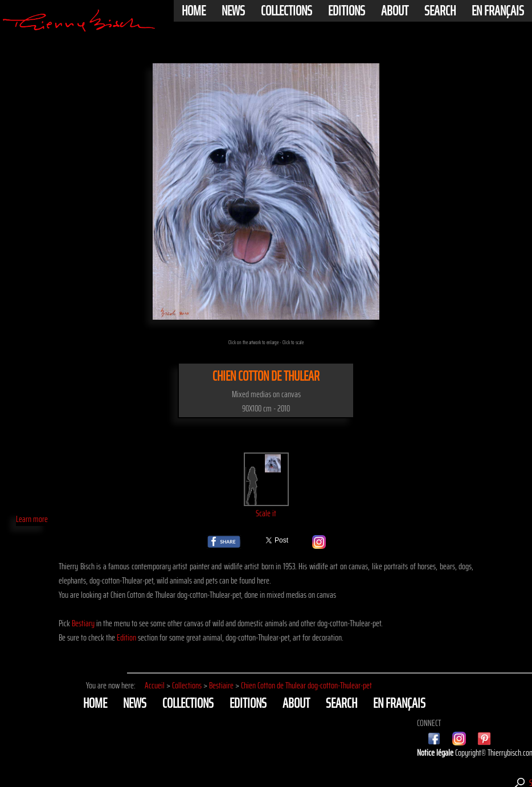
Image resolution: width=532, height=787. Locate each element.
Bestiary (83, 623)
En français (498, 11)
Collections (287, 11)
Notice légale (436, 753)
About (395, 11)
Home (194, 11)
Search (440, 11)
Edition (126, 637)
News (233, 11)
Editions (347, 11)
